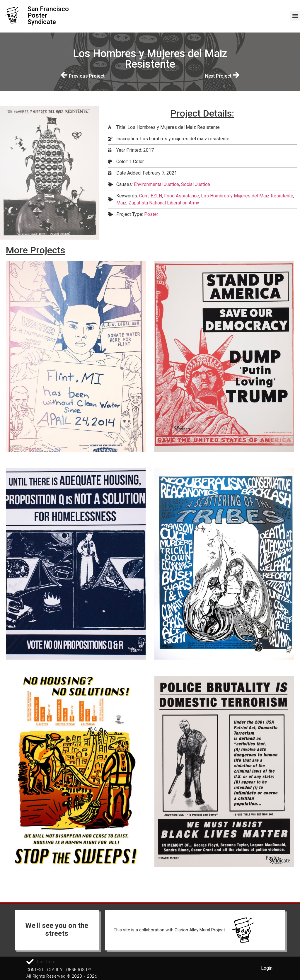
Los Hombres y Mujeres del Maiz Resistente (247, 196)
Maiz (121, 203)
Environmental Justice (156, 184)
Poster (151, 214)
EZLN (156, 196)
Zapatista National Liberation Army (164, 203)
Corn (144, 196)
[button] (295, 16)
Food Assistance (181, 196)
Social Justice (196, 184)
